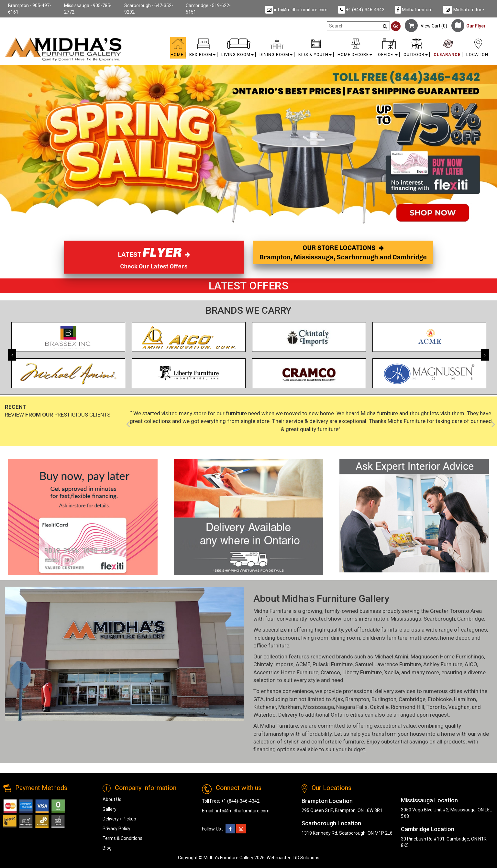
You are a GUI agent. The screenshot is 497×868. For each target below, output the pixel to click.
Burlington (384, 699)
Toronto (436, 707)
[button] (203, 49)
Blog (107, 848)
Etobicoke (440, 699)
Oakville (379, 707)
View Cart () (426, 26)
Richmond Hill (408, 707)
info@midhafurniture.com (296, 10)
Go (396, 26)
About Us (112, 799)
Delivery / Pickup (119, 819)
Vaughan (459, 707)
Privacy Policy (116, 829)
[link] (310, 40)
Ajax (338, 699)
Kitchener (265, 707)
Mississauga (406, 619)
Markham (290, 707)
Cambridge (471, 619)
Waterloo (265, 715)
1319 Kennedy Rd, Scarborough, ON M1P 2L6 (347, 833)
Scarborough (439, 619)
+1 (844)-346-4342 (361, 10)
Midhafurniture (414, 10)
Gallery (110, 809)
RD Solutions (306, 858)
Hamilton (465, 699)
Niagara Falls (352, 707)
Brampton (376, 619)
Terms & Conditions (122, 838)
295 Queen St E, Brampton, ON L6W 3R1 (342, 810)
